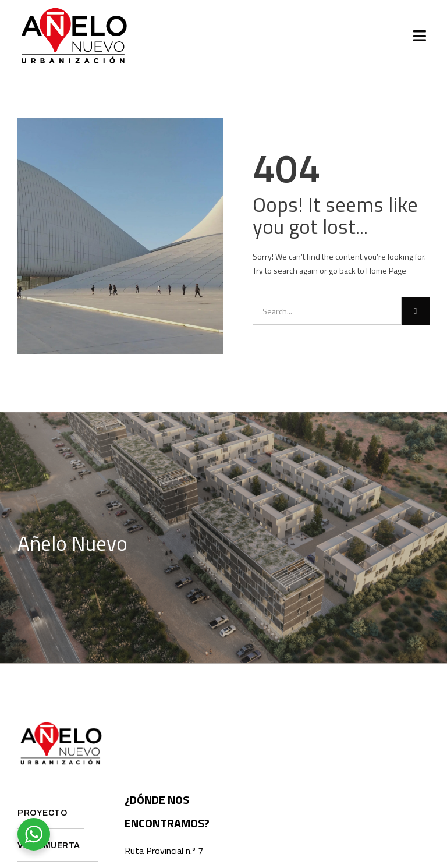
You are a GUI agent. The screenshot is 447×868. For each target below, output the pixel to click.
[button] (420, 36)
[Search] (416, 311)
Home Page (386, 270)
